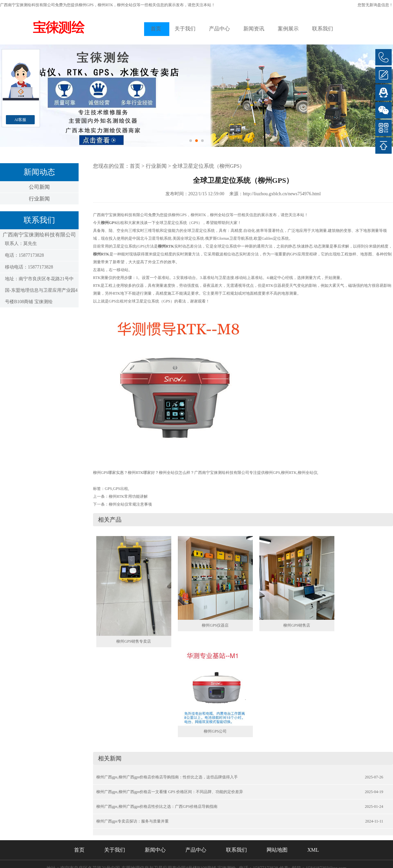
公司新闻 (39, 187)
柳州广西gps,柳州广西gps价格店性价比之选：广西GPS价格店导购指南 (157, 807)
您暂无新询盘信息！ (375, 5)
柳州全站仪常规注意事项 (130, 504)
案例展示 (288, 29)
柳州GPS (86, 5)
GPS (108, 489)
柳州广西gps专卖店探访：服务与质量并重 (132, 821)
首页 (156, 29)
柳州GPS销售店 (297, 625)
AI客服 (20, 120)
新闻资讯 (254, 29)
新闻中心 (155, 850)
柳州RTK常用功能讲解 (128, 496)
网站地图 (277, 850)
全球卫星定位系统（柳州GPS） (208, 166)
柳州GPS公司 (215, 731)
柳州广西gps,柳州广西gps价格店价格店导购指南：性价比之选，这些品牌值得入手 (167, 777)
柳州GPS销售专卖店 (134, 641)
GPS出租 (121, 489)
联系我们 (323, 29)
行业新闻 (39, 199)
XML (313, 850)
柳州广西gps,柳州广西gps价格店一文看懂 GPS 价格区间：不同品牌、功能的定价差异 (170, 792)
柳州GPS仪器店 (215, 625)
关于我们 (185, 29)
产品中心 (219, 29)
